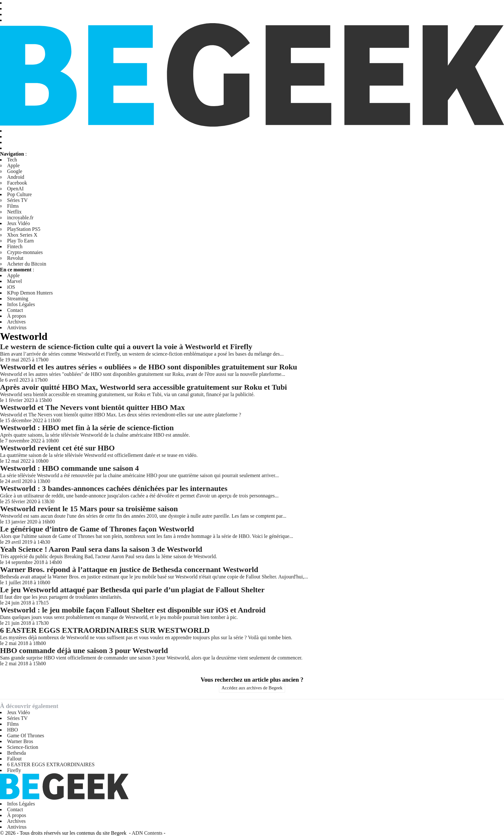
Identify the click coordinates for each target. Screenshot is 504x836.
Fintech (15, 246)
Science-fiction (23, 747)
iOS (11, 287)
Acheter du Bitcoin (27, 264)
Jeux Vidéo (18, 223)
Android (16, 177)
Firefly (14, 770)
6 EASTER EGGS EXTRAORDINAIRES (51, 764)
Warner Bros (20, 741)
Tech (12, 160)
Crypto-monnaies (25, 252)
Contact (15, 310)
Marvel (14, 281)
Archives (16, 322)
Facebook (17, 183)
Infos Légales (21, 304)
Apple (13, 165)
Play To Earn (20, 241)
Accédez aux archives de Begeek (252, 688)
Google (15, 171)
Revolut (15, 258)
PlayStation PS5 (24, 229)
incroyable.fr (20, 218)
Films (13, 206)
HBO (13, 730)
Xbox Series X (22, 235)
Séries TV (17, 200)
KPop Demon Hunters (30, 293)
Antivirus (17, 327)
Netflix (14, 212)
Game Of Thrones (26, 736)
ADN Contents (147, 833)
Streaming (18, 299)
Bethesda (17, 753)
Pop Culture (19, 194)
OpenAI (15, 189)
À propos (17, 316)
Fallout (14, 759)
